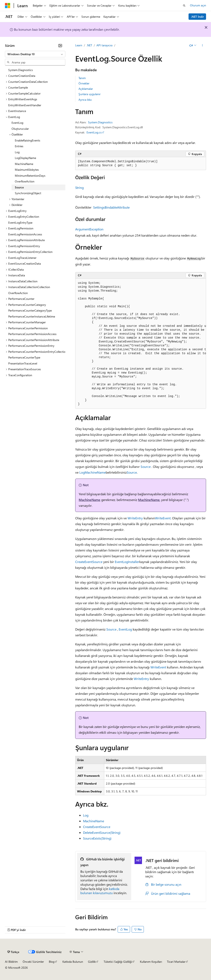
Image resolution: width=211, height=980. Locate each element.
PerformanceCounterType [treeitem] (24, 357)
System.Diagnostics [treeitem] (21, 70)
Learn (79, 45)
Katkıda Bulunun (73, 962)
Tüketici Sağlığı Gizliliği (118, 962)
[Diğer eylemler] (202, 46)
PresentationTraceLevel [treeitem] (23, 363)
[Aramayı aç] (184, 6)
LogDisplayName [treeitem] (25, 158)
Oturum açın (198, 5)
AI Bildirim (11, 962)
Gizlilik (92, 962)
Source (146, 467)
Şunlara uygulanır (90, 94)
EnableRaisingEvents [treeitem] (28, 140)
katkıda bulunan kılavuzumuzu (100, 891)
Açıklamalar (86, 89)
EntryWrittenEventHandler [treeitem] (25, 105)
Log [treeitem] (17, 152)
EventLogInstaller (127, 562)
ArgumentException (89, 229)
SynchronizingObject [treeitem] (28, 193)
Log (82, 472)
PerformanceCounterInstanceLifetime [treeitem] (32, 316)
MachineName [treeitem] (24, 164)
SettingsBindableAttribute (111, 207)
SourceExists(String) (97, 838)
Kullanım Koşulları (151, 962)
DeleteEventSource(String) (102, 832)
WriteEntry (135, 518)
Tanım (82, 78)
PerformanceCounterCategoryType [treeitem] (30, 310)
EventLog (125, 629)
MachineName (95, 472)
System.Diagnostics (100, 122)
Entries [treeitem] (19, 146)
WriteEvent (163, 518)
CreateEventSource (89, 562)
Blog (52, 962)
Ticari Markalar (176, 962)
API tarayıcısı (104, 45)
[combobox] (35, 54)
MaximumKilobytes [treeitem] (27, 170)
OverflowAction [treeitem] (25, 181)
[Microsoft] (8, 6)
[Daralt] (60, 46)
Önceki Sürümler (33, 962)
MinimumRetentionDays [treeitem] (30, 176)
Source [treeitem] (19, 187)
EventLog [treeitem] (17, 123)
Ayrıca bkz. (85, 100)
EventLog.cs (94, 132)
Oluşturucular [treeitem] (20, 129)
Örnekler (84, 83)
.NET (89, 45)
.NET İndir (197, 17)
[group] (141, 344)
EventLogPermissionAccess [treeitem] (25, 234)
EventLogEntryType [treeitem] (20, 223)
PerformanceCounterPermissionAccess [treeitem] (32, 334)
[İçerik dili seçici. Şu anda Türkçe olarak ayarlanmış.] (13, 952)
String (79, 187)
